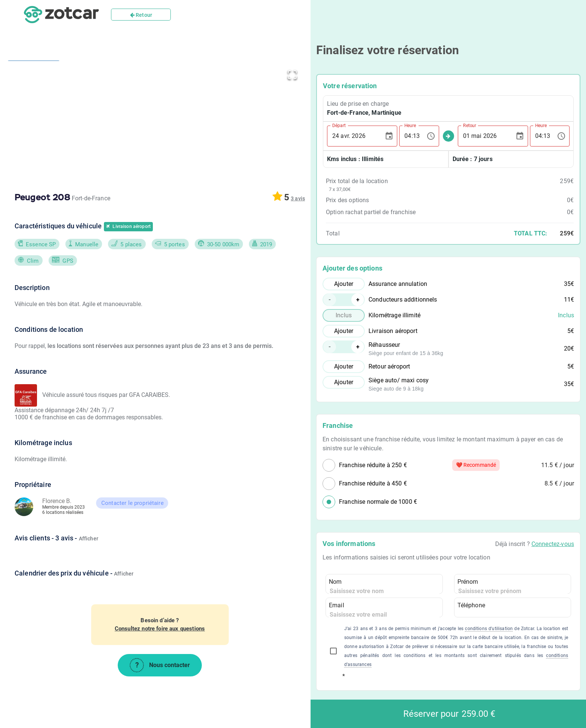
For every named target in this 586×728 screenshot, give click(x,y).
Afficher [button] (89, 539)
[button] (183, 121)
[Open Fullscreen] (292, 73)
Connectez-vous (553, 544)
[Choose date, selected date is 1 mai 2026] (520, 136)
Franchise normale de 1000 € (378, 502)
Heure (410, 125)
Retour (141, 15)
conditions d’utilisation (489, 629)
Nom (335, 582)
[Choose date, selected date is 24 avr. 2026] (389, 136)
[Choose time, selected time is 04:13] (431, 136)
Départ (339, 125)
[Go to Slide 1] (34, 95)
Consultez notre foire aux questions (160, 629)
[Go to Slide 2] (34, 176)
